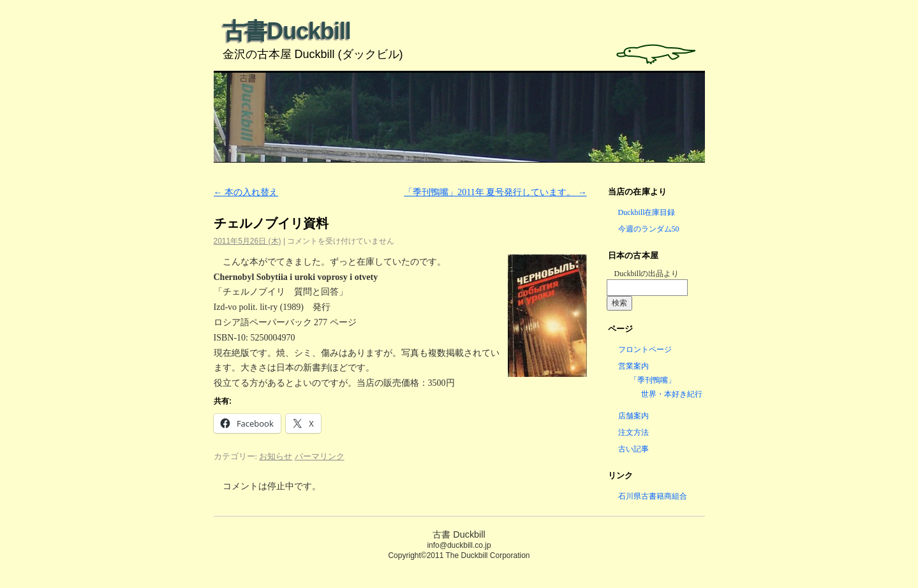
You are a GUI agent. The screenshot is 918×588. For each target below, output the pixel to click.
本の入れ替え (246, 192)
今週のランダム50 (649, 229)
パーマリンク (320, 456)
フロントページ (645, 349)
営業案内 (633, 366)
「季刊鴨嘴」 (653, 380)
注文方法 (633, 432)
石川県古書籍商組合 (653, 496)
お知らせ (276, 456)
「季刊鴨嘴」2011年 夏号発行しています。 (495, 192)
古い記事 (633, 449)
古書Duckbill (287, 31)
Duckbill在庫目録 (647, 212)
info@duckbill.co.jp (459, 545)
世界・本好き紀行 (672, 394)
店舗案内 (633, 416)
